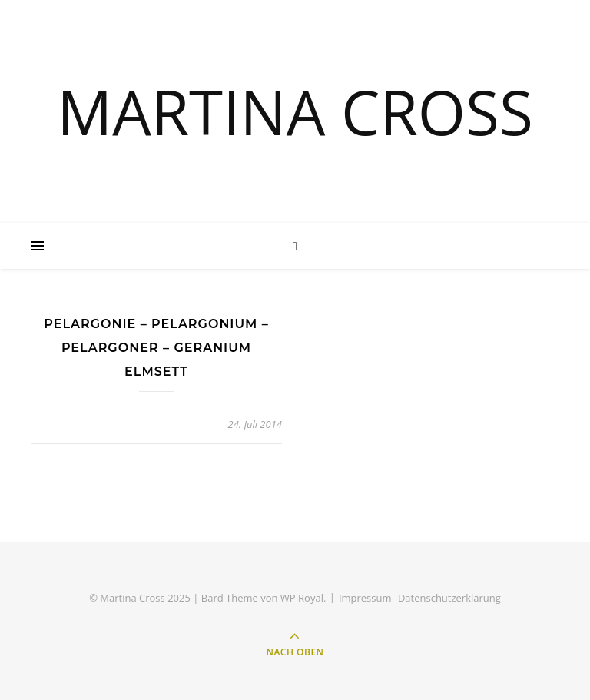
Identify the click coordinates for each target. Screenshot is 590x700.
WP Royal (302, 598)
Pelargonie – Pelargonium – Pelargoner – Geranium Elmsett (156, 348)
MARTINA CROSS (295, 111)
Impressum (365, 598)
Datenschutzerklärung (449, 598)
